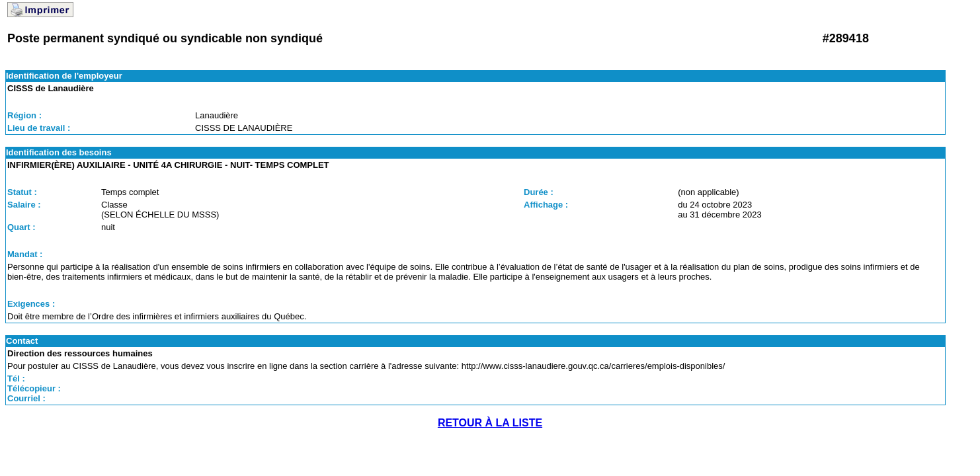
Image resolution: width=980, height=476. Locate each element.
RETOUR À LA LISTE (490, 423)
